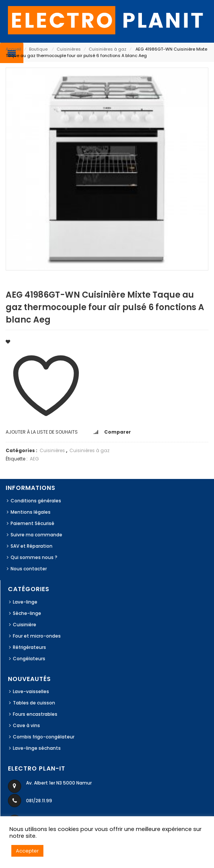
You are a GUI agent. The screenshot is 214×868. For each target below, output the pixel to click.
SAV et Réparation (32, 546)
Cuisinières (69, 49)
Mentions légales (31, 512)
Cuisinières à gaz (108, 49)
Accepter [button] (27, 851)
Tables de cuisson (34, 703)
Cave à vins (26, 725)
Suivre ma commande (36, 535)
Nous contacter (29, 569)
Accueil (13, 49)
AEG (34, 459)
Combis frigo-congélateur (44, 737)
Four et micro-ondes (37, 636)
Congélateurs (29, 659)
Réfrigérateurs (29, 647)
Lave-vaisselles (31, 691)
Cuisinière (25, 625)
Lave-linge (25, 602)
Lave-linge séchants (37, 748)
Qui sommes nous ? (34, 557)
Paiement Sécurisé (32, 523)
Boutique (38, 49)
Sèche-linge (27, 613)
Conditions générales (36, 501)
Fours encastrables (35, 714)
